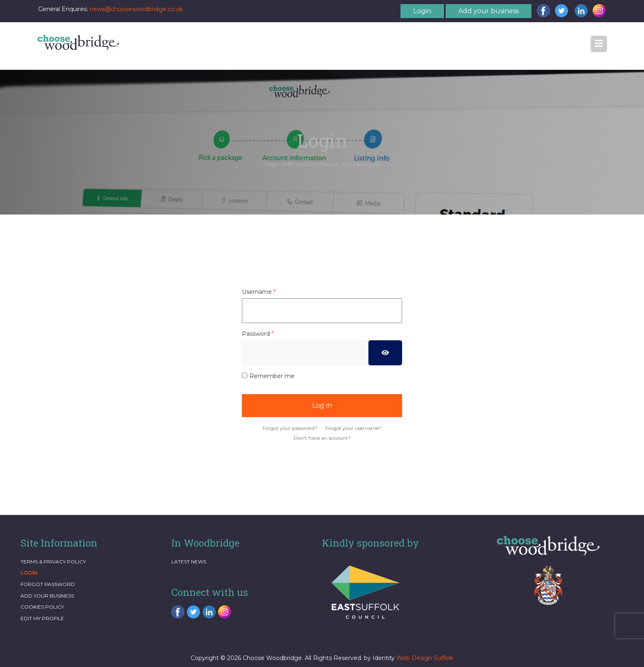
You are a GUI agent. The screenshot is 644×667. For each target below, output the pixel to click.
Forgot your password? (290, 428)
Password (258, 334)
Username (259, 292)
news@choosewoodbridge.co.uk (136, 9)
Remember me (272, 376)
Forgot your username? (353, 428)
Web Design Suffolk (425, 658)
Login (422, 11)
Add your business (489, 11)
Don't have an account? (322, 438)
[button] (599, 44)
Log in (322, 405)
